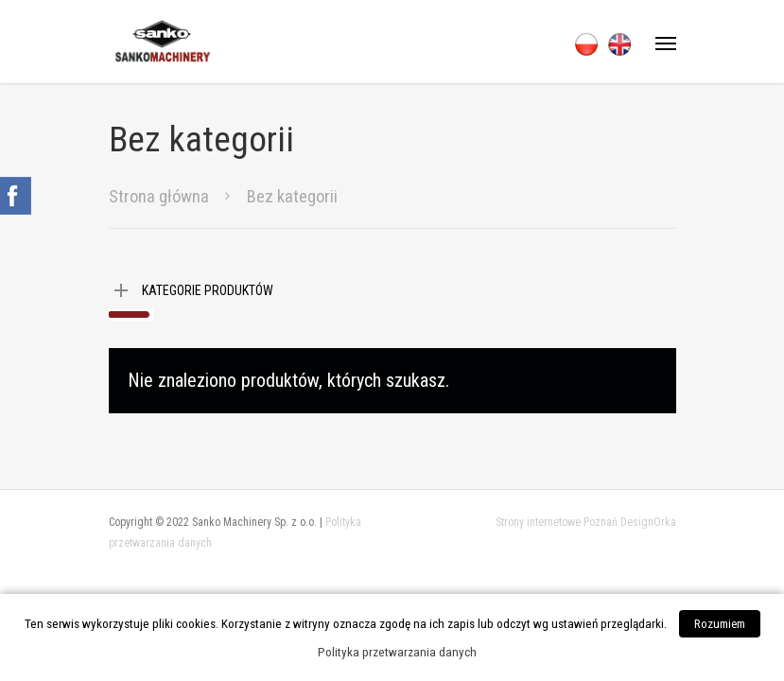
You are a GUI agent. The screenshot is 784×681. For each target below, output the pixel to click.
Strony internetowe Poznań (557, 522)
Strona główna (159, 196)
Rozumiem (720, 624)
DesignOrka (648, 522)
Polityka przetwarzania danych (397, 652)
